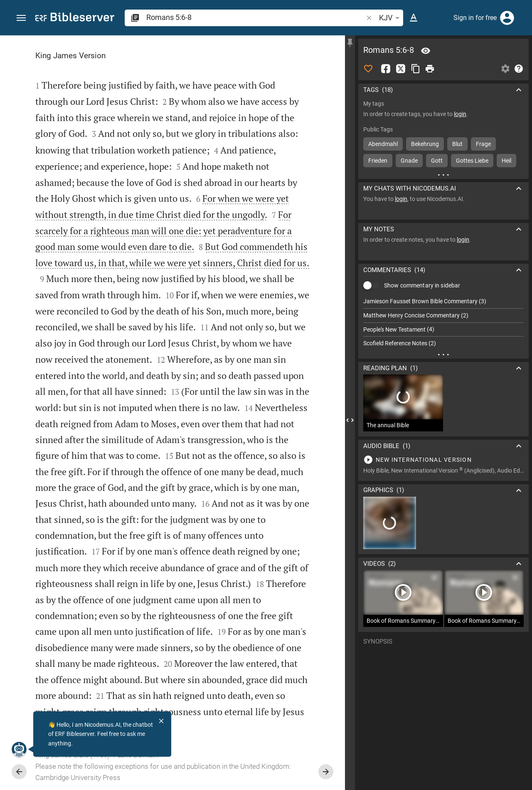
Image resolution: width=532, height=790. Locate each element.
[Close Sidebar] (350, 420)
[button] (21, 18)
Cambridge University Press (78, 778)
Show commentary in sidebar (422, 285)
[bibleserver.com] (75, 19)
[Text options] (414, 18)
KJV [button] (391, 18)
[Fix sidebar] (350, 43)
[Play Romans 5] (443, 460)
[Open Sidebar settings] (505, 69)
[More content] (443, 175)
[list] (443, 322)
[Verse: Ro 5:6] (426, 51)
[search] (255, 17)
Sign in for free (475, 18)
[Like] (368, 69)
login (460, 114)
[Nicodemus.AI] (19, 749)
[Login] (507, 18)
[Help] (519, 69)
